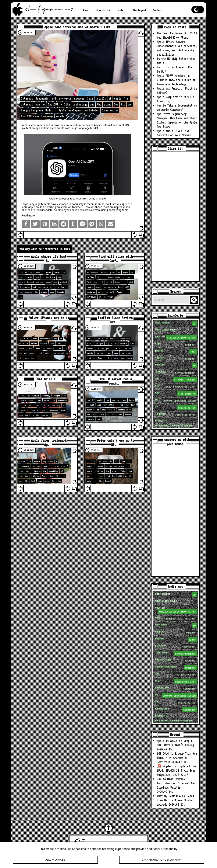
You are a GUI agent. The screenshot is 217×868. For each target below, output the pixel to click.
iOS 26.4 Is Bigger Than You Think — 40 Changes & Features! (177, 758)
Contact (157, 10)
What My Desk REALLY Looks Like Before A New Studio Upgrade (175, 800)
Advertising (103, 10)
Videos (122, 10)
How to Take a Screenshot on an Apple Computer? (177, 107)
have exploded (60, 204)
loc (176, 380)
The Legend (139, 10)
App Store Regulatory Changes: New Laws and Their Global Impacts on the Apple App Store (177, 120)
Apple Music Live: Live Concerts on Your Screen (174, 133)
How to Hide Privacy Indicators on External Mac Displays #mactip (176, 783)
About (86, 10)
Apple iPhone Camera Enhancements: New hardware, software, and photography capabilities (177, 48)
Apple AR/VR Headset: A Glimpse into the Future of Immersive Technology (176, 80)
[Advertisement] (175, 216)
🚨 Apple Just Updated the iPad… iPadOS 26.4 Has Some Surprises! (176, 770)
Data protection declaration (162, 860)
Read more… (29, 216)
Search (195, 300)
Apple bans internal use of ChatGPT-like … (79, 27)
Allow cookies (55, 860)
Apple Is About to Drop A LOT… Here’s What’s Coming (175, 743)
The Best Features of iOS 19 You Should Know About (177, 35)
